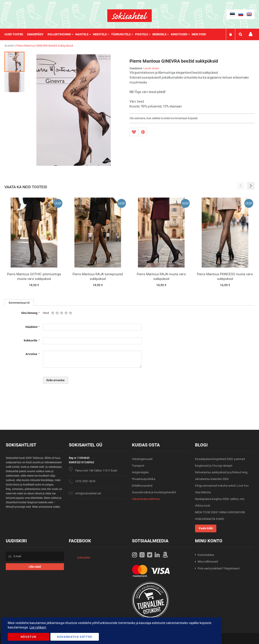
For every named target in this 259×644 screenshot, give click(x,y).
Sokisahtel (83, 558)
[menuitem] (16, 34)
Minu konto (251, 34)
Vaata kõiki (206, 528)
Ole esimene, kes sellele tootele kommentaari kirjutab (164, 118)
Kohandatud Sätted (75, 637)
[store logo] (129, 16)
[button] (14, 82)
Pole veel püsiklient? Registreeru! (219, 568)
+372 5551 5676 (85, 481)
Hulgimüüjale (140, 472)
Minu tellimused (208, 562)
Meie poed (199, 34)
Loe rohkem (38, 627)
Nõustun (28, 637)
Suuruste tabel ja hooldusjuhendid (154, 492)
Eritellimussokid (142, 486)
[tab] (19, 302)
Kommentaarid (19, 303)
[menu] (107, 34)
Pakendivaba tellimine (146, 499)
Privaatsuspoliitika (144, 479)
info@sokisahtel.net (88, 493)
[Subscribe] (35, 567)
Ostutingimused (142, 459)
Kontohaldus (206, 555)
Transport (138, 466)
